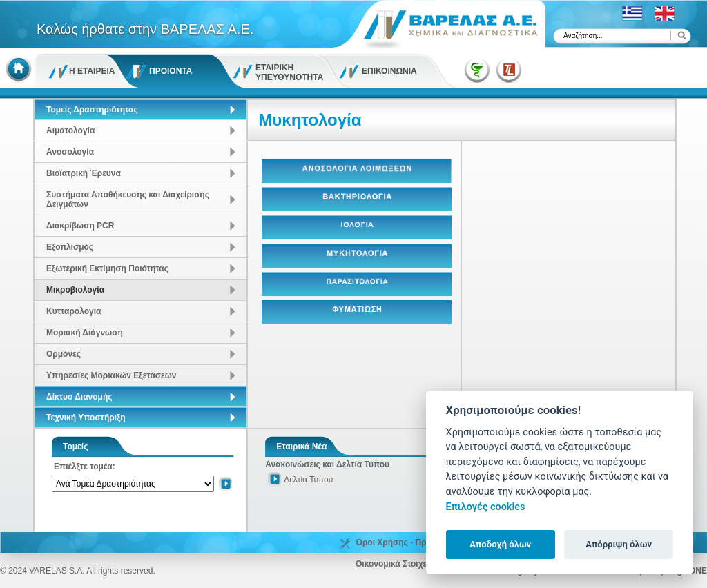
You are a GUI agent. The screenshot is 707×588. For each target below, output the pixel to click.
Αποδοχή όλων (500, 544)
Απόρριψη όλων (619, 544)
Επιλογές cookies (486, 507)
